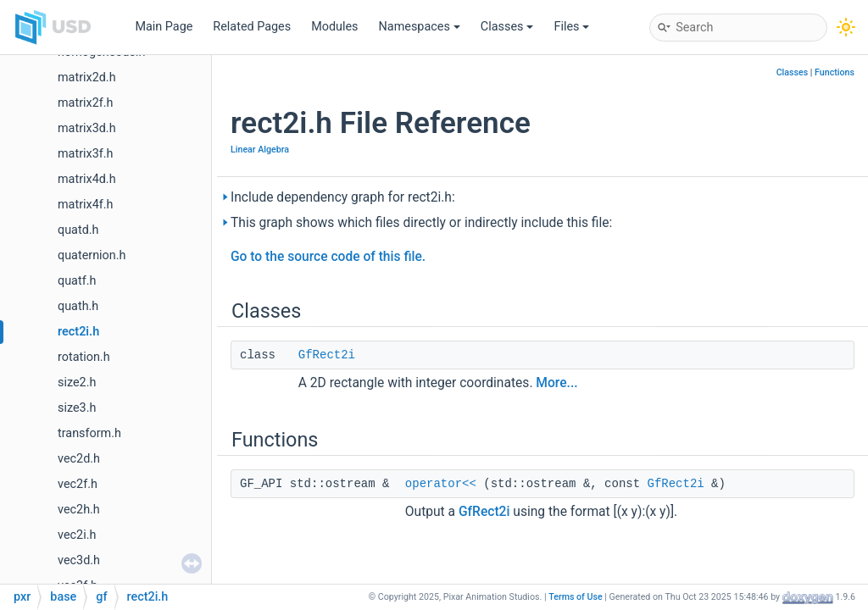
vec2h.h (79, 510)
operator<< (441, 484)
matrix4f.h (85, 205)
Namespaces (420, 27)
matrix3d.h (87, 128)
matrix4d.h (87, 179)
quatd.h (78, 230)
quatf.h (77, 281)
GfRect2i (327, 355)
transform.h (89, 433)
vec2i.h (77, 535)
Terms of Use (576, 597)
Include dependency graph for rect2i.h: (343, 197)
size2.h (77, 383)
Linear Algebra (260, 150)
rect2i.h (78, 332)
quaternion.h (92, 255)
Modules (334, 27)
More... (556, 383)
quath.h (78, 306)
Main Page (164, 27)
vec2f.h (78, 484)
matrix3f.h (85, 154)
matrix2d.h (87, 78)
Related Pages (252, 27)
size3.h (77, 408)
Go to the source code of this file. (328, 257)
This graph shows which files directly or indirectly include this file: (421, 223)
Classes (507, 27)
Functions (835, 72)
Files (571, 27)
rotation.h (84, 357)
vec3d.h (79, 560)
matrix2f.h (85, 103)
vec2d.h (79, 459)
